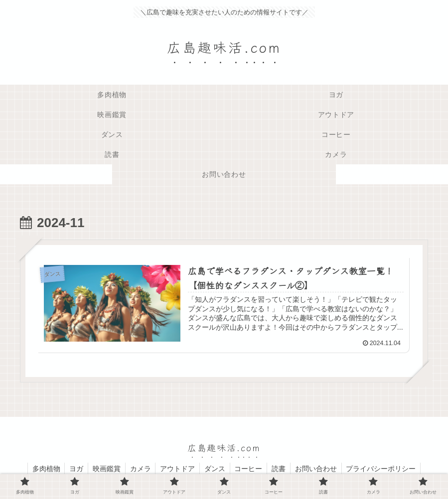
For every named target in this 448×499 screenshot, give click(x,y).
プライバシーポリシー (386, 468)
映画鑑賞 (104, 468)
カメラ (139, 468)
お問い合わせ (320, 468)
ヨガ (72, 468)
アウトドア (177, 468)
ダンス (215, 468)
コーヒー (250, 468)
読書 (282, 468)
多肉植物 (41, 468)
